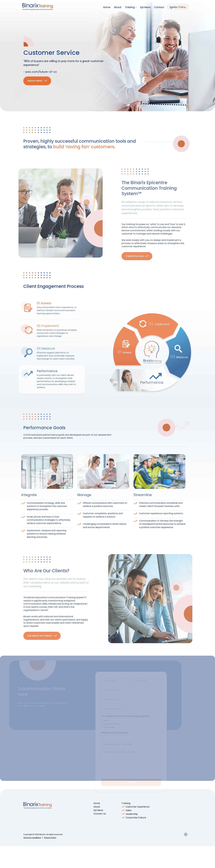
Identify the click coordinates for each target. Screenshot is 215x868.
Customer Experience (138, 829)
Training (131, 7)
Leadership (132, 836)
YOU (186, 856)
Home (107, 7)
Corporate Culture (136, 839)
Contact (159, 7)
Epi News (145, 7)
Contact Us (100, 836)
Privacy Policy (50, 859)
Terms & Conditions (32, 859)
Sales (129, 832)
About (118, 7)
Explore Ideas (35, 85)
